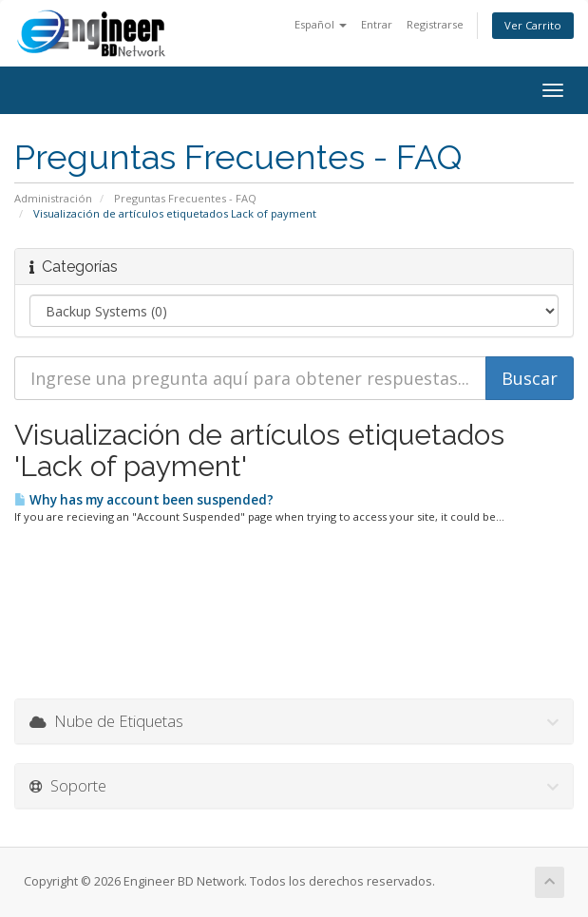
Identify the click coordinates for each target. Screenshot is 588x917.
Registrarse (435, 24)
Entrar (377, 24)
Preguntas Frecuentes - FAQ (185, 198)
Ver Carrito (533, 25)
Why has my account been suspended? (144, 500)
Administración (53, 198)
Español (321, 24)
